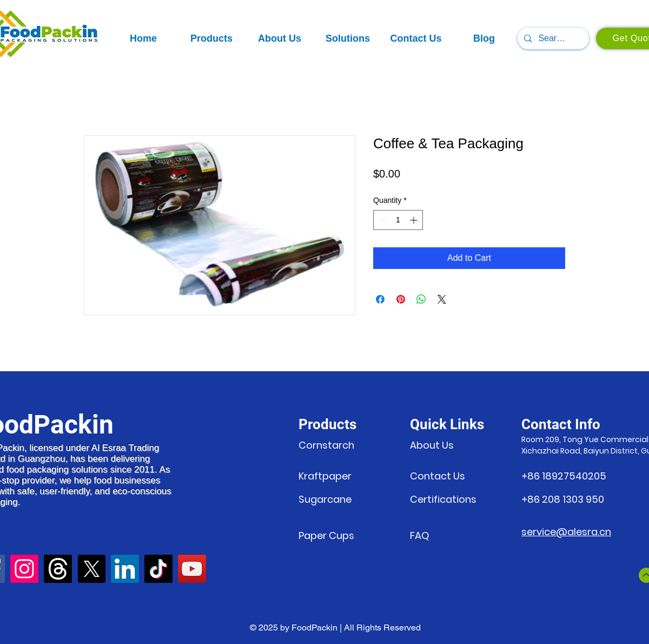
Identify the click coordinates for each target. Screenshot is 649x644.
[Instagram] (24, 569)
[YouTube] (192, 569)
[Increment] (415, 220)
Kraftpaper (326, 476)
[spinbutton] (398, 220)
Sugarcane (325, 499)
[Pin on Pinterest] (401, 299)
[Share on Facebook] (380, 299)
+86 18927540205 (564, 476)
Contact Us (438, 476)
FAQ (420, 535)
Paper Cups (326, 535)
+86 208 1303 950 (563, 499)
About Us (432, 445)
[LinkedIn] (125, 569)
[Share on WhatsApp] (421, 299)
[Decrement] (382, 220)
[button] (211, 39)
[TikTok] (158, 569)
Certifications (443, 499)
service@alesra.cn (566, 532)
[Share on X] (442, 299)
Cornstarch (326, 445)
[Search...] (552, 38)
